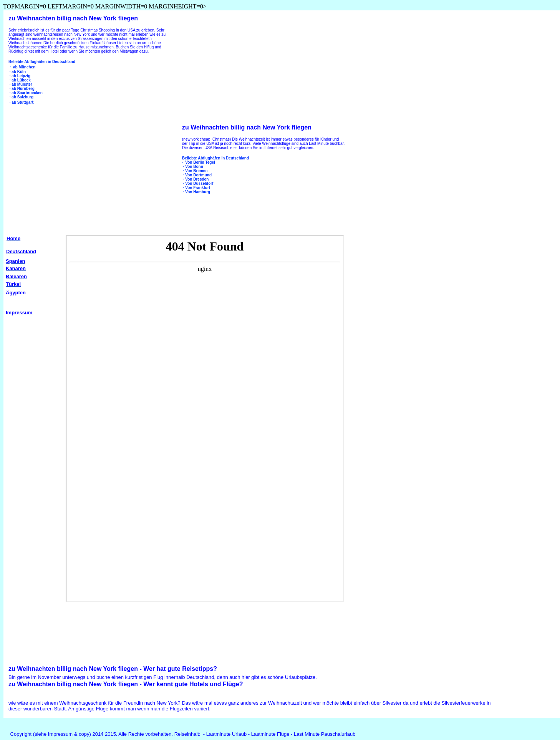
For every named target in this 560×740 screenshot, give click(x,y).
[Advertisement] (70, 162)
